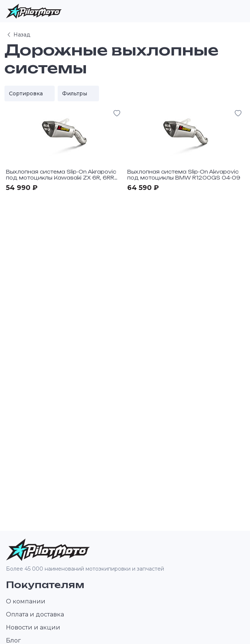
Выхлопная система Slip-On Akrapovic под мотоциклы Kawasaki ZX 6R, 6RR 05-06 (61, 177)
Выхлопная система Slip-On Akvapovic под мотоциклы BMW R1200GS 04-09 (184, 175)
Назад (18, 35)
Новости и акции (33, 627)
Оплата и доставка (35, 614)
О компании (26, 601)
